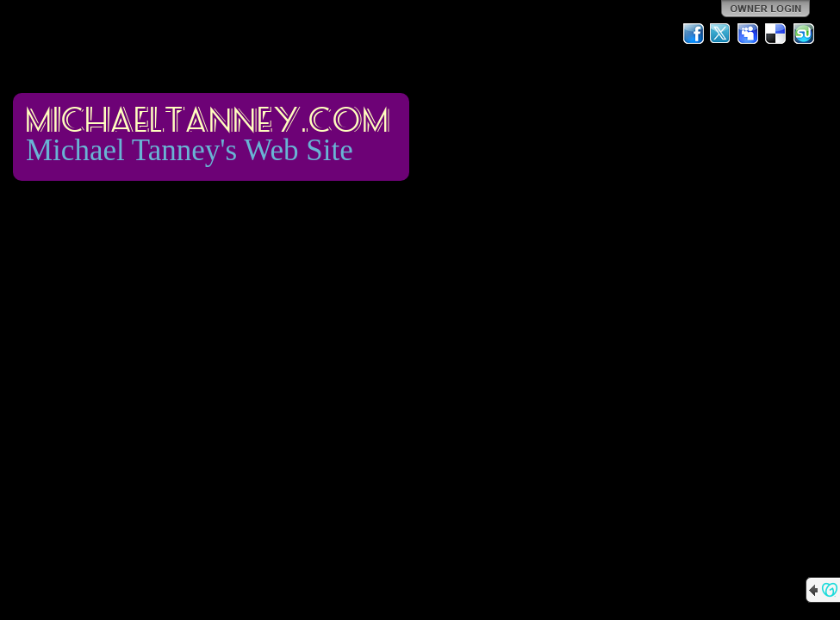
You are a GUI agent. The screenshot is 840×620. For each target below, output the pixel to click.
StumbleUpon (804, 34)
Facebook (694, 34)
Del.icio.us (776, 34)
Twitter (721, 34)
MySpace (749, 34)
